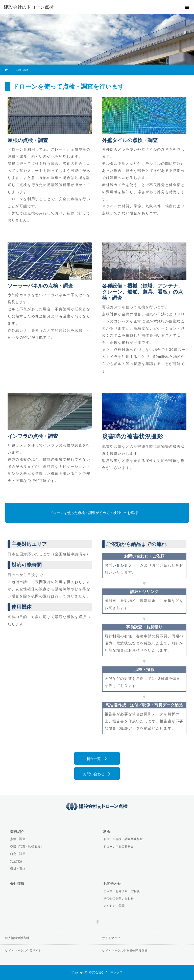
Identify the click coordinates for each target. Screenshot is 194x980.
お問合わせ (112, 884)
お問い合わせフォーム (124, 565)
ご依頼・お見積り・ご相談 (122, 891)
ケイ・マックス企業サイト (23, 951)
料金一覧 (94, 759)
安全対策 (16, 861)
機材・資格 (18, 869)
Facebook (97, 921)
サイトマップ (111, 938)
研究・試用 (18, 854)
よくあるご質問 (114, 906)
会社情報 (17, 884)
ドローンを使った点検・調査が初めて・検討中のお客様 (94, 513)
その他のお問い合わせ (118, 899)
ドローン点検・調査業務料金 (123, 839)
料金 (107, 832)
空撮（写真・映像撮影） (27, 847)
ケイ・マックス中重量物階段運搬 (125, 951)
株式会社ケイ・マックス (106, 972)
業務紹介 (17, 832)
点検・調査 (18, 839)
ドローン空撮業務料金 (118, 847)
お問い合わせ (94, 774)
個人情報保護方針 (17, 938)
